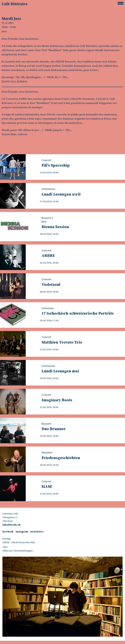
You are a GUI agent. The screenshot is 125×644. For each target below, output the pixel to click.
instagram (22, 532)
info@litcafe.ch (11, 525)
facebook (8, 532)
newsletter (37, 532)
